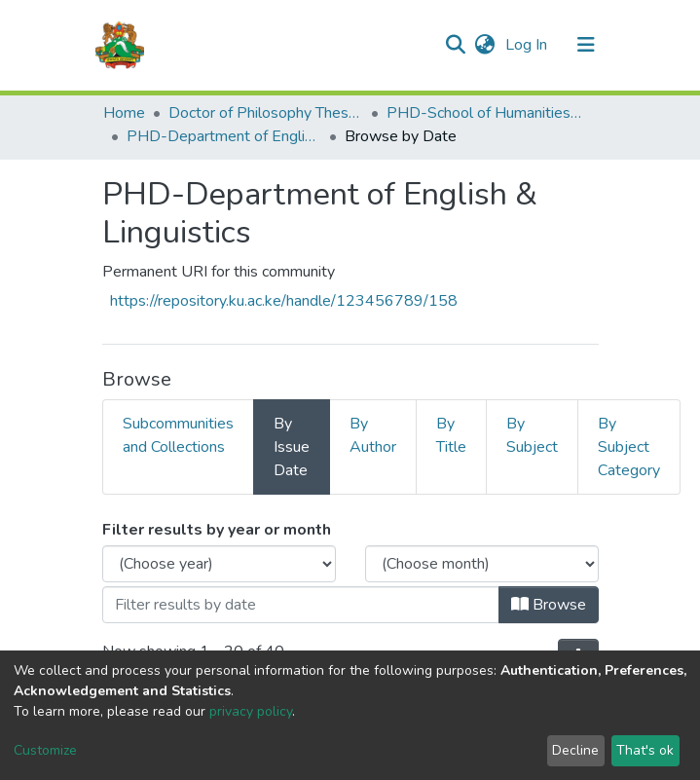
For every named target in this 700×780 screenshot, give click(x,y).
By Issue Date (292, 447)
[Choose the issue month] (482, 564)
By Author (373, 435)
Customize (45, 750)
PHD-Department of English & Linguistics (224, 136)
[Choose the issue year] (219, 564)
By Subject (532, 435)
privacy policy (251, 711)
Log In (528, 45)
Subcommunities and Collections (178, 435)
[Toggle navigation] (586, 45)
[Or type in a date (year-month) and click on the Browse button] (301, 605)
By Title (451, 435)
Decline (575, 750)
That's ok (645, 750)
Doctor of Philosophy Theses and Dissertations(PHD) (266, 113)
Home (124, 113)
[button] (485, 45)
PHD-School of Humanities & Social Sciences (484, 113)
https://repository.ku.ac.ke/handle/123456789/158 (284, 301)
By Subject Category (629, 447)
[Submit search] (456, 45)
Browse (549, 605)
